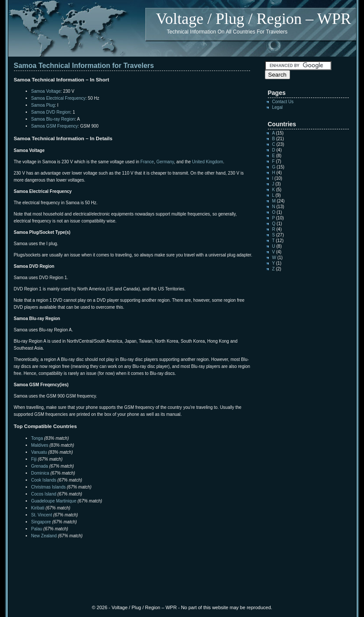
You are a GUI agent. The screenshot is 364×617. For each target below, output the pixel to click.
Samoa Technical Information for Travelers (84, 66)
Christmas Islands (48, 487)
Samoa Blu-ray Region (53, 119)
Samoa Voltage (46, 91)
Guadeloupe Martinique (54, 501)
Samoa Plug (43, 105)
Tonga (37, 438)
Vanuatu (39, 452)
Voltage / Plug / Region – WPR (254, 19)
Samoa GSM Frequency (55, 126)
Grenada (40, 466)
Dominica (40, 473)
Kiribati (38, 508)
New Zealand (44, 536)
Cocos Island (44, 494)
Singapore (41, 522)
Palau (37, 529)
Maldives (40, 445)
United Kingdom (208, 162)
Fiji (34, 459)
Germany (165, 162)
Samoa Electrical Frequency (58, 98)
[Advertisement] (116, 557)
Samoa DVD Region (51, 112)
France (147, 162)
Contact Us (283, 102)
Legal (277, 107)
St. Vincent (42, 515)
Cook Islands (44, 480)
